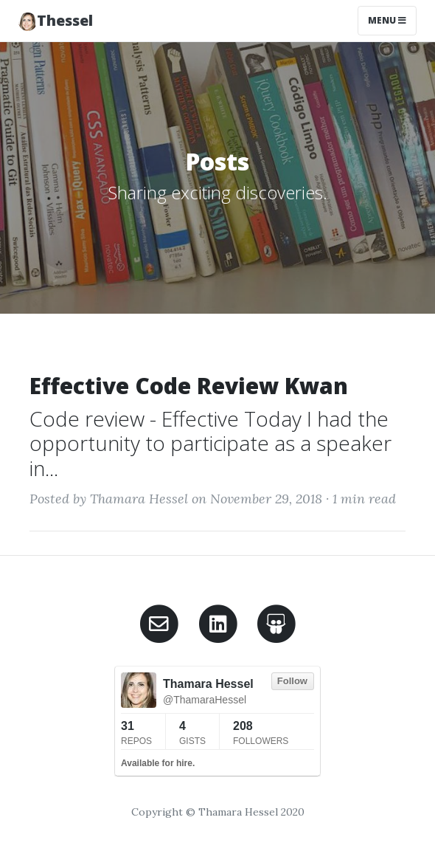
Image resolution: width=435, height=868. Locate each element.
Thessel (56, 21)
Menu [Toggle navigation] (387, 20)
